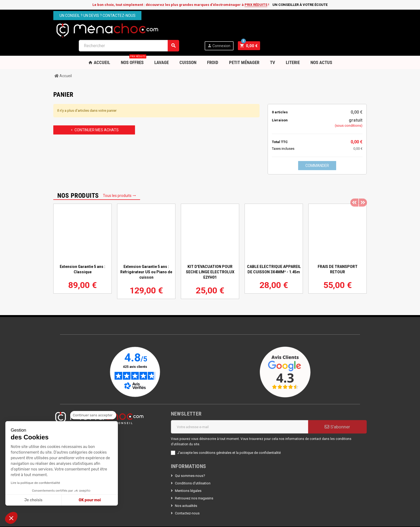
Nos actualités (186, 490)
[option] (82, 233)
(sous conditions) (349, 110)
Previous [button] (354, 183)
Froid (213, 47)
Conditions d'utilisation (193, 468)
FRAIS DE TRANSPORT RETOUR (338, 254)
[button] (11, 518)
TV (273, 47)
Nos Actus (321, 47)
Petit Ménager (244, 47)
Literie (293, 47)
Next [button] (363, 183)
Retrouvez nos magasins (194, 483)
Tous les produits (119, 180)
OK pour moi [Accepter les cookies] (90, 500)
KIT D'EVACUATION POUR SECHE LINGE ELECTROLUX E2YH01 (210, 256)
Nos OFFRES (134, 45)
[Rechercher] (236, 30)
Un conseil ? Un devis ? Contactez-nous (97, 16)
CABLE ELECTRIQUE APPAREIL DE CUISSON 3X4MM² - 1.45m (274, 254)
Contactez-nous (187, 498)
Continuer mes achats (94, 114)
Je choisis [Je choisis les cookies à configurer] (33, 500)
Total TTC (280, 126)
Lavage (162, 47)
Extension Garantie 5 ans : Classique (82, 254)
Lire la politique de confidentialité (35, 483)
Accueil (99, 47)
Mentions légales (188, 475)
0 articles (280, 97)
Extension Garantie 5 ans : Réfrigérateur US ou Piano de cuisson (146, 256)
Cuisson (188, 47)
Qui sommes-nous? (190, 460)
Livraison (280, 105)
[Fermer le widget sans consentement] (93, 415)
